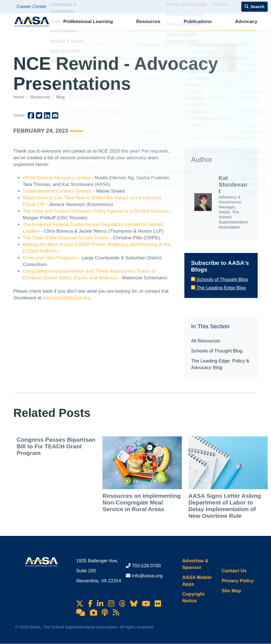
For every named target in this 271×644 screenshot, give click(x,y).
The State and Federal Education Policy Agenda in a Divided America (95, 211)
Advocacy (204, 27)
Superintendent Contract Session (57, 191)
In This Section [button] (210, 326)
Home (19, 97)
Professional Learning (86, 27)
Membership (239, 27)
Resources (133, 27)
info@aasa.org (147, 576)
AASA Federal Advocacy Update (57, 178)
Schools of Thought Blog (219, 279)
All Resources (206, 341)
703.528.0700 (146, 566)
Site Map (231, 591)
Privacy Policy (238, 581)
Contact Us (234, 571)
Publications (169, 27)
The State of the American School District (66, 238)
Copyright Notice (193, 597)
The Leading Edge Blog (218, 288)
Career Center (32, 7)
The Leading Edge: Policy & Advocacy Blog (220, 364)
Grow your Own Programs (50, 258)
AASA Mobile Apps (197, 581)
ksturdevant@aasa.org (67, 298)
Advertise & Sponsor (195, 564)
